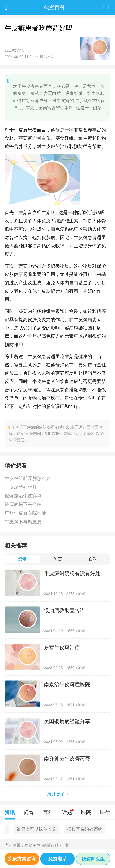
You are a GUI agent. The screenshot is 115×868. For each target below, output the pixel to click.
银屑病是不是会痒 (23, 504)
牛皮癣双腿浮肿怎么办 (28, 478)
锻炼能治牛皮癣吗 (23, 496)
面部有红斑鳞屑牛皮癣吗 (87, 829)
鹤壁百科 (52, 845)
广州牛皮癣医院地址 (25, 513)
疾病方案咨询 (22, 859)
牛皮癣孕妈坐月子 (23, 487)
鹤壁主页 (34, 845)
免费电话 (58, 859)
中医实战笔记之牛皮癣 (30, 829)
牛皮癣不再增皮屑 (23, 522)
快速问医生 (93, 859)
